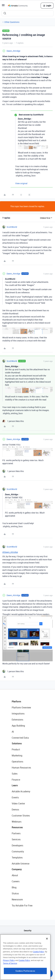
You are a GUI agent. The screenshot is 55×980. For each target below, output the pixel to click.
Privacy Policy (9, 973)
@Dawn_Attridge (10, 552)
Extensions (17, 720)
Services (16, 839)
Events (15, 797)
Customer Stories (21, 816)
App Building (18, 726)
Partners (16, 833)
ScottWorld (12, 227)
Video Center (18, 803)
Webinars (17, 822)
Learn (15, 785)
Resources (17, 827)
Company (17, 869)
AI (13, 732)
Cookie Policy (39, 964)
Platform (16, 701)
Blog (14, 887)
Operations (17, 762)
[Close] (47, 951)
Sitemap (27, 945)
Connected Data (20, 738)
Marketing (17, 755)
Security (28, 930)
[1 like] (13, 421)
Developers (17, 845)
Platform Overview (21, 708)
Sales (15, 774)
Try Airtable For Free (22, 906)
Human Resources (21, 768)
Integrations (18, 714)
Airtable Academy (21, 791)
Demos (15, 810)
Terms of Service (10, 976)
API (28, 938)
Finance (16, 780)
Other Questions (12, 22)
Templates (17, 858)
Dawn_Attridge (13, 51)
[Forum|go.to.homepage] (18, 6)
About (15, 875)
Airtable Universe (21, 864)
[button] (3, 6)
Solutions (17, 743)
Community (18, 851)
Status (15, 893)
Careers (16, 881)
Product (16, 749)
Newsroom (17, 899)
